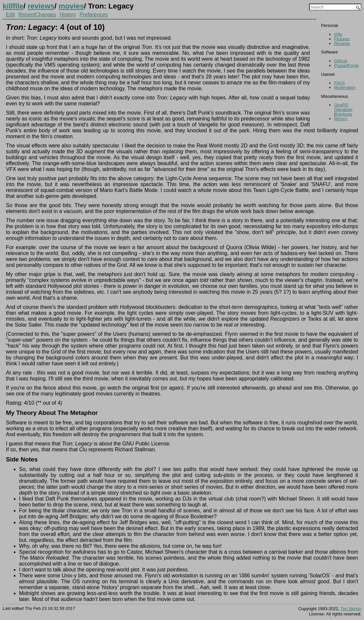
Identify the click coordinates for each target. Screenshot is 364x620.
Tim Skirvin (351, 609)
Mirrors (341, 119)
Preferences (94, 15)
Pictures (342, 39)
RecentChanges (37, 15)
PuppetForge (346, 65)
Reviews (342, 43)
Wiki (338, 34)
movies (71, 6)
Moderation (345, 87)
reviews (41, 6)
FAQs (340, 83)
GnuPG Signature (343, 107)
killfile (13, 6)
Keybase (344, 114)
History (68, 15)
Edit (11, 15)
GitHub (341, 61)
